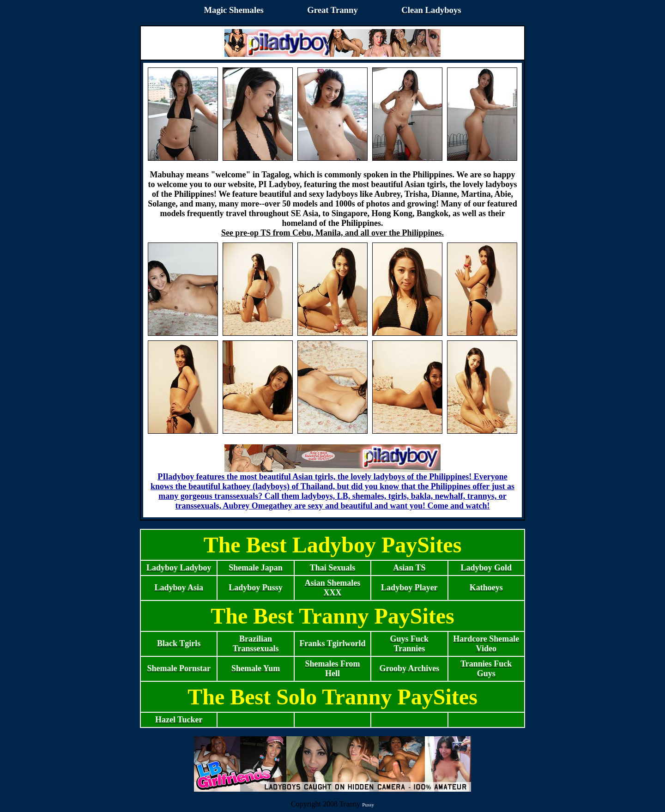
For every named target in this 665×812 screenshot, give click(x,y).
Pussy (368, 805)
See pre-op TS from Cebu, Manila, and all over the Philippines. (332, 233)
